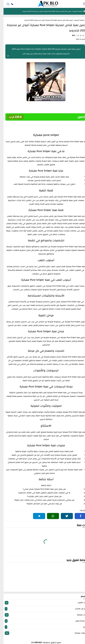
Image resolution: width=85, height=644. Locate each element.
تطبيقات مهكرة (42, 633)
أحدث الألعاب (42, 603)
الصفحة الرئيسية (74, 11)
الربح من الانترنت (42, 609)
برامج (42, 627)
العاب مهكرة (42, 615)
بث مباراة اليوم (42, 621)
